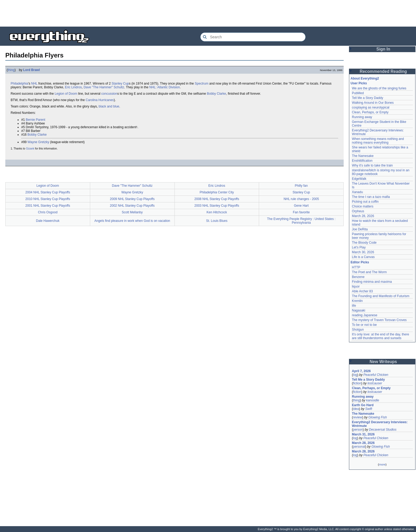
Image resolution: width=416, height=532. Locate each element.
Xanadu (357, 192)
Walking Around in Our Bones (373, 103)
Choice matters (363, 206)
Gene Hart (301, 206)
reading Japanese (365, 315)
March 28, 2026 (363, 216)
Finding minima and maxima (372, 282)
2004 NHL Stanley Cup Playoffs (48, 192)
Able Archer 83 (362, 291)
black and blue (109, 106)
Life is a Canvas (363, 257)
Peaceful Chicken (376, 375)
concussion (109, 94)
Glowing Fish (378, 417)
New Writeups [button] (383, 362)
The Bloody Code (364, 243)
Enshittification (362, 161)
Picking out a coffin (365, 202)
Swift (369, 409)
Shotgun (358, 330)
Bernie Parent (36, 120)
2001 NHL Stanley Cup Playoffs (48, 206)
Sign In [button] (383, 49)
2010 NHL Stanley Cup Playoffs (48, 199)
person (358, 430)
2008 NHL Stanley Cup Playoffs (217, 199)
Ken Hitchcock (217, 212)
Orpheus (358, 211)
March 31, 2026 (363, 434)
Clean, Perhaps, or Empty (370, 112)
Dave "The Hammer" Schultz (104, 87)
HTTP (356, 267)
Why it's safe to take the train (372, 165)
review (358, 417)
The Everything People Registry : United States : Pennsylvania (301, 221)
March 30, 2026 (363, 252)
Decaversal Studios (383, 430)
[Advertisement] (208, 13)
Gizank (30, 149)
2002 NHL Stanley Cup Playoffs (132, 206)
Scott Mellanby (132, 212)
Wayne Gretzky (38, 142)
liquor (356, 286)
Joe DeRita (360, 229)
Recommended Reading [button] (383, 71)
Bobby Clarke (217, 94)
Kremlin (357, 301)
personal (359, 447)
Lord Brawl (32, 70)
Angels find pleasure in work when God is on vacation (132, 221)
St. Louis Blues (217, 221)
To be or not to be (364, 325)
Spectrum (201, 84)
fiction (357, 383)
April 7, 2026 (361, 371)
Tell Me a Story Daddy (367, 98)
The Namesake (363, 156)
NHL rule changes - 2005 (301, 199)
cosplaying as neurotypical (371, 107)
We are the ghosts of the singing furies (379, 88)
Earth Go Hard (363, 405)
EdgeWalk (359, 179)
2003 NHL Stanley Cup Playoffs (217, 206)
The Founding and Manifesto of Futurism (381, 296)
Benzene (358, 277)
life (354, 306)
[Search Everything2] (253, 37)
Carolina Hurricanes (100, 100)
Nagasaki (359, 310)
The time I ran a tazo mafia (371, 197)
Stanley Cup (120, 84)
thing (11, 70)
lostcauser (375, 383)
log (355, 375)
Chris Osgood (48, 212)
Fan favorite (301, 212)
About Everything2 (365, 78)
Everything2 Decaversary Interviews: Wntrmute (380, 424)
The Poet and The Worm (369, 272)
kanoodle (373, 400)
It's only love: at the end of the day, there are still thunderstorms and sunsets (380, 336)
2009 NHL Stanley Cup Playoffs (132, 199)
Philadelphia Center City (217, 192)
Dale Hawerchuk (48, 221)
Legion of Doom (66, 94)
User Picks (359, 83)
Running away (362, 117)
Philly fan (301, 186)
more (382, 464)
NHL (34, 84)
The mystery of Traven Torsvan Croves (379, 320)
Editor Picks (360, 262)
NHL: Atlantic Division (165, 87)
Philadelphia (19, 84)
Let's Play (359, 247)
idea (356, 409)
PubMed (358, 93)
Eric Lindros (73, 87)
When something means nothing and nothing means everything (378, 141)
